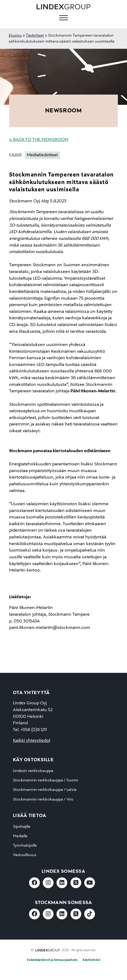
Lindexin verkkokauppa (33, 771)
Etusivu (15, 36)
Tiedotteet (35, 36)
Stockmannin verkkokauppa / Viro (43, 799)
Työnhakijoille (25, 846)
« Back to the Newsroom (39, 140)
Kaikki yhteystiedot (32, 741)
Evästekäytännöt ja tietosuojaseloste (52, 960)
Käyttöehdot (91, 960)
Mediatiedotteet (42, 155)
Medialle (20, 836)
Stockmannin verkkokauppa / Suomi (45, 780)
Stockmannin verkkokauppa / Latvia (45, 790)
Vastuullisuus (25, 855)
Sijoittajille (22, 827)
